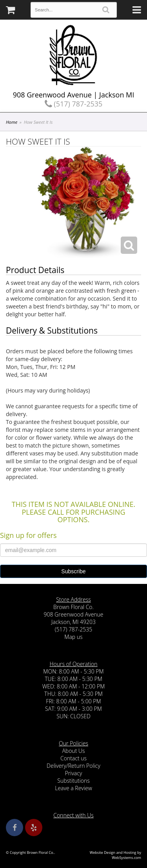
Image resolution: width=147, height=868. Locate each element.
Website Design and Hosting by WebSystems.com (115, 855)
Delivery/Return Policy (73, 766)
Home (12, 122)
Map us (73, 637)
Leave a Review (73, 788)
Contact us (73, 758)
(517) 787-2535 (74, 104)
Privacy (74, 773)
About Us (73, 751)
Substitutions (73, 781)
